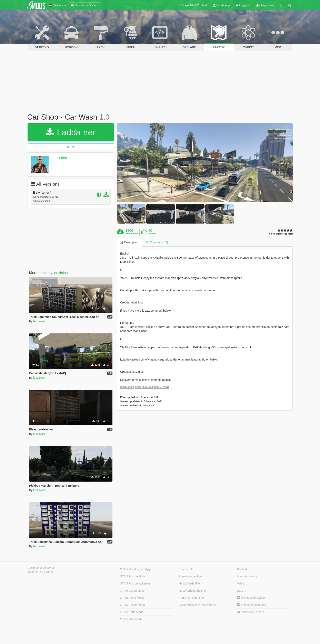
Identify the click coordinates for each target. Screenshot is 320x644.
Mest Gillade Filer (190, 583)
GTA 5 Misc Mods (131, 619)
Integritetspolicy (247, 576)
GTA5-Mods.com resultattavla (197, 605)
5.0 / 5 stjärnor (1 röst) (281, 234)
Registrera (265, 5)
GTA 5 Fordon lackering (135, 583)
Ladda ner (71, 132)
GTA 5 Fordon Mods (133, 576)
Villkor (241, 583)
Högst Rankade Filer (192, 598)
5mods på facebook (252, 605)
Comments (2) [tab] (157, 242)
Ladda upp (221, 5)
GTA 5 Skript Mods (132, 598)
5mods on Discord (251, 612)
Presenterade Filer (190, 576)
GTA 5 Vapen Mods (132, 591)
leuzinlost (59, 158)
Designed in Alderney (41, 568)
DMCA (241, 591)
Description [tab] (129, 242)
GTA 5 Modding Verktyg (135, 569)
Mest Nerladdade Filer (193, 591)
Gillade (152, 234)
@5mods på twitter (251, 598)
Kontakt (242, 569)
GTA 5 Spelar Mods (132, 605)
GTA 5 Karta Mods (132, 612)
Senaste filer (187, 569)
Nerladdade (132, 234)
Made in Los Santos (40, 572)
